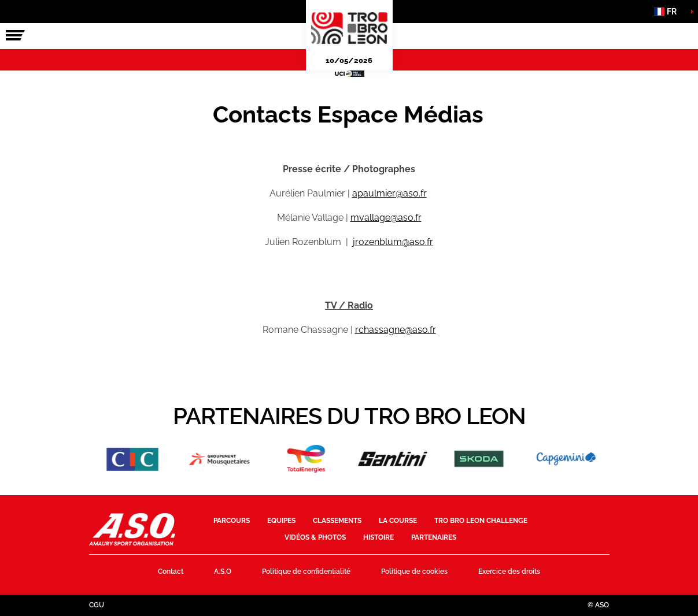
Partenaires (434, 537)
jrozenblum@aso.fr (393, 242)
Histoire (378, 537)
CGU (97, 605)
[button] (669, 12)
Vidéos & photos (315, 537)
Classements (337, 521)
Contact (171, 572)
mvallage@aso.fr (386, 218)
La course (398, 521)
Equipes (281, 521)
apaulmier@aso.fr (389, 193)
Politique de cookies (414, 572)
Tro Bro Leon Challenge (481, 521)
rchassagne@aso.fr (396, 330)
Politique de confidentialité (306, 572)
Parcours (232, 521)
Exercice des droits (509, 572)
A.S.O (223, 572)
